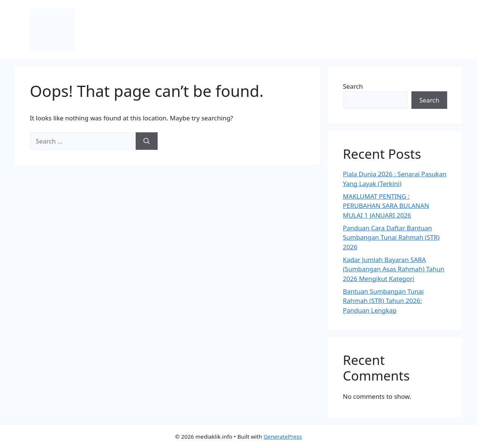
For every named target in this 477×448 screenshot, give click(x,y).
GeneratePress (283, 436)
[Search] (147, 141)
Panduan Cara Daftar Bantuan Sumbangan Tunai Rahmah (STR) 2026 (391, 237)
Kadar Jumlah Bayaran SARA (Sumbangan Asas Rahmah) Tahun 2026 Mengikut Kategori (394, 269)
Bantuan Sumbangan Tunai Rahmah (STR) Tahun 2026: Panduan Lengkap (383, 301)
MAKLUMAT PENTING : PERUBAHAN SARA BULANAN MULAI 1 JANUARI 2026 (386, 206)
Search (353, 86)
